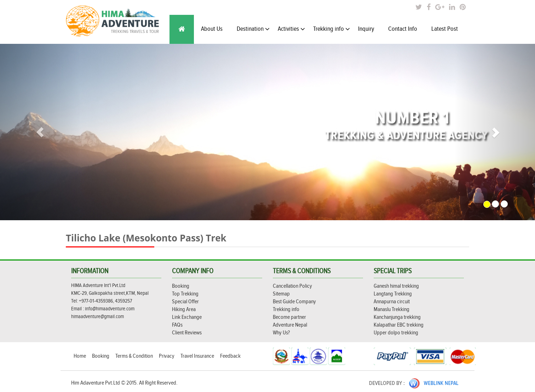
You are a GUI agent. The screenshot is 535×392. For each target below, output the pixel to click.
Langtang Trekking (393, 294)
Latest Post (445, 29)
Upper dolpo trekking (396, 333)
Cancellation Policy (292, 286)
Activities (291, 29)
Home (80, 356)
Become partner (289, 317)
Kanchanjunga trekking (397, 317)
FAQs (177, 325)
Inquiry (366, 29)
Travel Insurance (198, 356)
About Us (212, 29)
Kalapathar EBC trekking (399, 325)
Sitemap (281, 294)
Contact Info (403, 29)
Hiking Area (184, 309)
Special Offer (185, 302)
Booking (181, 286)
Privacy (167, 356)
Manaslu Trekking (392, 309)
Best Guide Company (294, 302)
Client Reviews (187, 333)
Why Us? (281, 333)
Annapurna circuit (392, 302)
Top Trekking (185, 294)
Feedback (230, 356)
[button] (40, 132)
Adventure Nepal (290, 325)
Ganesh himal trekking (396, 286)
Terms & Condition (135, 356)
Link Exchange (187, 317)
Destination (253, 29)
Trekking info (332, 29)
